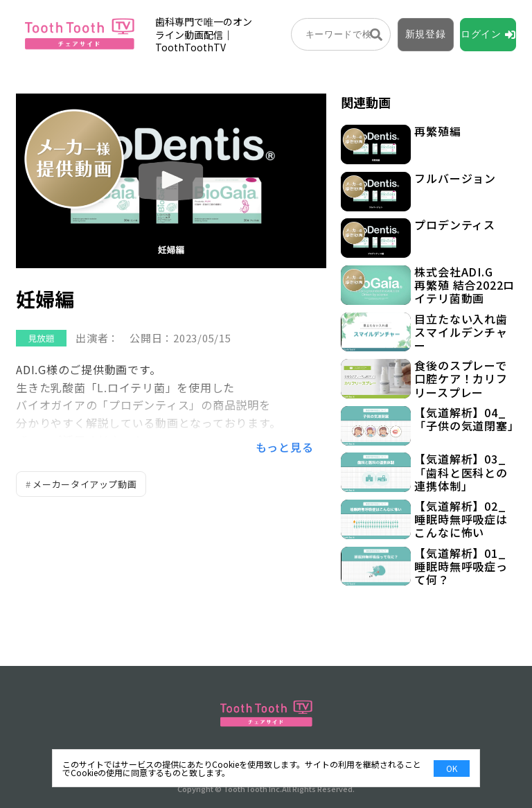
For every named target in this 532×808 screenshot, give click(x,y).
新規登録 (426, 34)
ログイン (481, 34)
